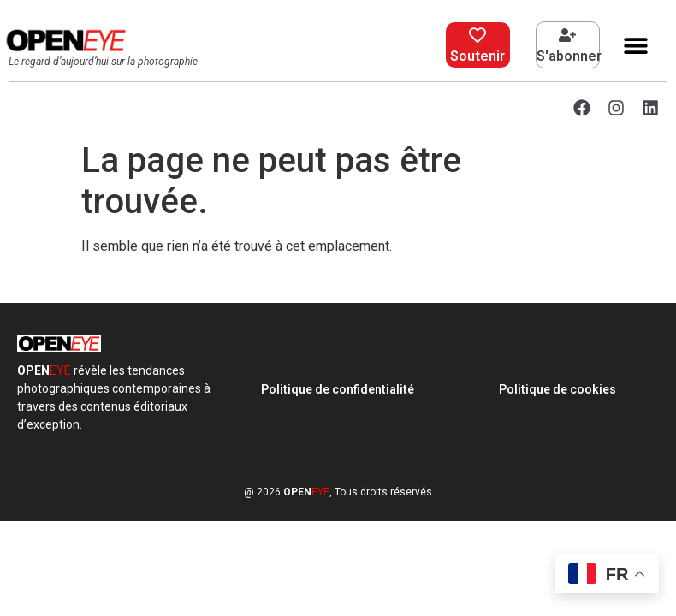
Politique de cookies (557, 389)
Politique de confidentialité (338, 389)
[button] (636, 45)
